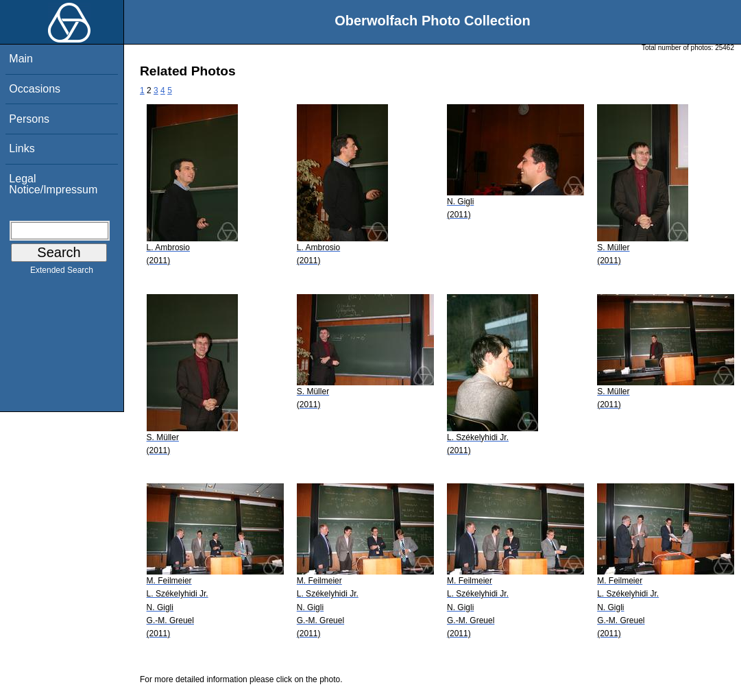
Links (22, 148)
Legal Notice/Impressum (53, 184)
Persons (29, 119)
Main (21, 59)
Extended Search (62, 273)
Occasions (35, 89)
